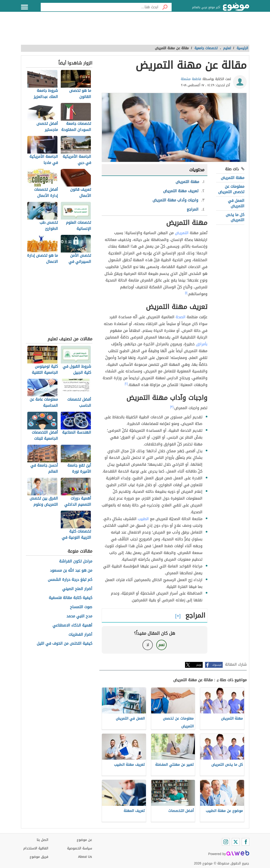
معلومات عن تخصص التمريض (231, 189)
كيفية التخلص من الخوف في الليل (64, 644)
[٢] (126, 384)
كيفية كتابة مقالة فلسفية (71, 598)
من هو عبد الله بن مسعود (71, 571)
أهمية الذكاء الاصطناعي (72, 626)
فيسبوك (217, 665)
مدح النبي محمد (79, 616)
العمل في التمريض (236, 203)
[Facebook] (246, 842)
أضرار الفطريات (80, 635)
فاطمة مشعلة (191, 79)
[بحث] (165, 7)
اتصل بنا (42, 840)
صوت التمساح (81, 607)
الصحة (181, 317)
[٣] (172, 407)
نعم (161, 645)
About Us (85, 857)
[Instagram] (226, 842)
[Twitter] (236, 842)
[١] (186, 293)
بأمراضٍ (202, 344)
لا (148, 645)
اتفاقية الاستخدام (36, 848)
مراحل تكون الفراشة (76, 561)
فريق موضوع (39, 857)
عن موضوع (84, 840)
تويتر (199, 665)
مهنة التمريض (233, 178)
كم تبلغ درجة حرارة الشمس (70, 580)
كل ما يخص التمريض (235, 217)
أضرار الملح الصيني (77, 589)
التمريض (182, 233)
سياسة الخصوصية (80, 848)
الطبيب (143, 519)
